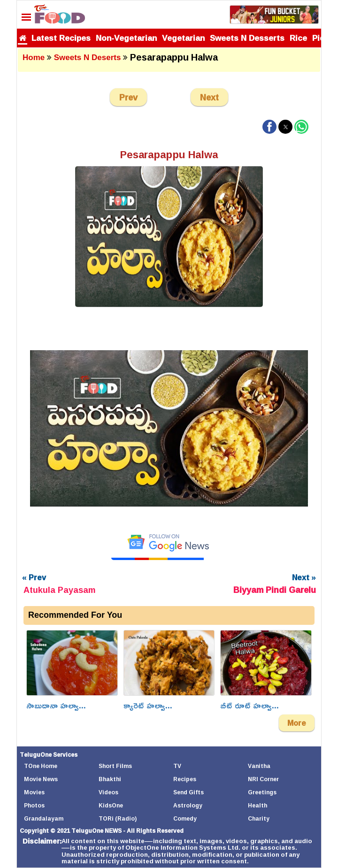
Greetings (262, 792)
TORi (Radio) (118, 818)
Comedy (185, 818)
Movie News (41, 779)
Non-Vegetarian (126, 38)
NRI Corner (263, 779)
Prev (128, 97)
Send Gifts (188, 792)
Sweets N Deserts (88, 58)
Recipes (185, 779)
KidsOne (111, 805)
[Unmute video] (169, 428)
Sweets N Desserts (247, 38)
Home (34, 58)
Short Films (115, 766)
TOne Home (41, 766)
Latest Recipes (61, 38)
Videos (108, 792)
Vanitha (259, 766)
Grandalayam (44, 818)
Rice (298, 38)
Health (257, 805)
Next (209, 97)
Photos (34, 805)
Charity (259, 818)
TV (177, 766)
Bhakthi (110, 779)
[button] (269, 127)
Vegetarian (183, 38)
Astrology (188, 805)
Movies (34, 792)
